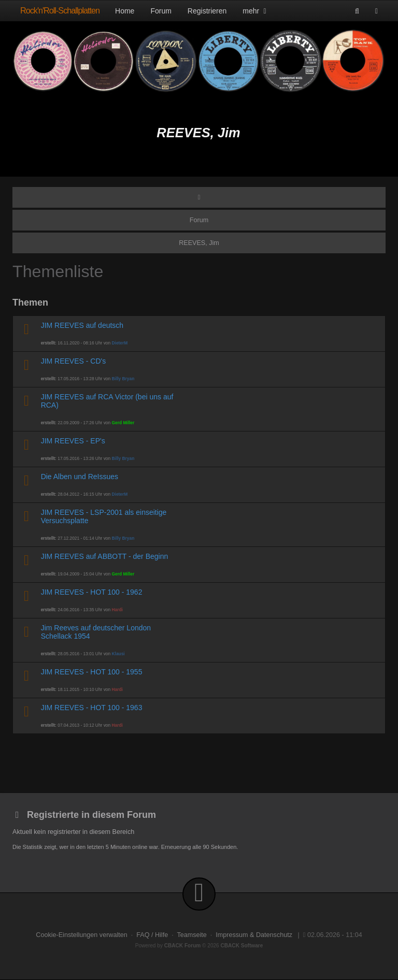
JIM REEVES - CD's (74, 361)
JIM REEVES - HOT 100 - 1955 (92, 672)
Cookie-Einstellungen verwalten (81, 935)
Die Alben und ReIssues (80, 477)
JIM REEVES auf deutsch (82, 325)
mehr (255, 11)
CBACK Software (242, 946)
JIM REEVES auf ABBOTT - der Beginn (105, 556)
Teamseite (191, 935)
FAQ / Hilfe (152, 935)
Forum (161, 11)
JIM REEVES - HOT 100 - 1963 (92, 708)
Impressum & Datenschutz (254, 935)
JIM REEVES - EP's (73, 441)
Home (125, 11)
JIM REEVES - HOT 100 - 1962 (92, 592)
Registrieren (207, 11)
